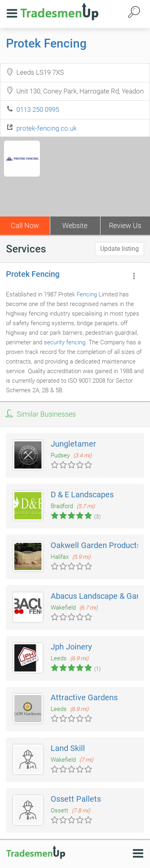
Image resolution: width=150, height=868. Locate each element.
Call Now (25, 225)
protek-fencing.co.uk (46, 128)
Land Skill (68, 748)
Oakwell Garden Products (96, 545)
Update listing (119, 249)
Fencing (87, 294)
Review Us (125, 225)
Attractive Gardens (84, 697)
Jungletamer (73, 444)
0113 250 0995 (38, 109)
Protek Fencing (46, 43)
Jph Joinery (71, 647)
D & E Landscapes (82, 495)
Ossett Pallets (76, 799)
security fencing (65, 342)
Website (75, 225)
